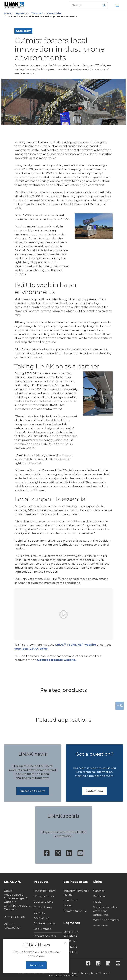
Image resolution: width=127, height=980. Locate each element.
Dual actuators (43, 902)
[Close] (65, 943)
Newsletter (101, 925)
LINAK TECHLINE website (76, 645)
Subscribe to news (32, 791)
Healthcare (71, 900)
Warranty (103, 973)
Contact (99, 891)
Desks (68, 906)
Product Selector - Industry (46, 938)
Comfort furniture (75, 911)
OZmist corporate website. (57, 660)
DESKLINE (70, 941)
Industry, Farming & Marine (76, 893)
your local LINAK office (31, 649)
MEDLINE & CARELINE (71, 934)
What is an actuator (106, 920)
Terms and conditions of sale (63, 976)
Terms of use (71, 973)
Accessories (41, 918)
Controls (39, 913)
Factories (99, 896)
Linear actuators (44, 891)
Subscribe (36, 965)
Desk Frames (42, 929)
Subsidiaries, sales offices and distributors (105, 911)
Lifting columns (44, 896)
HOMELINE (71, 952)
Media (97, 902)
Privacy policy (88, 973)
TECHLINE (70, 947)
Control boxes (43, 907)
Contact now (95, 791)
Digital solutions (44, 923)
